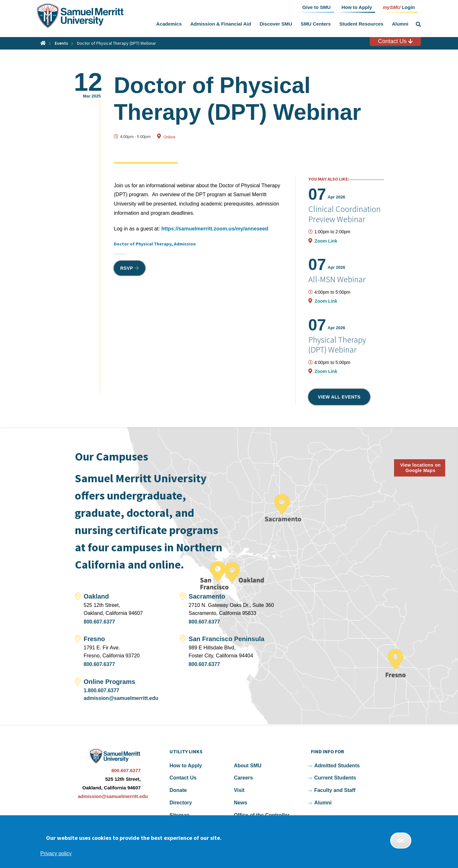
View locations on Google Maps (420, 468)
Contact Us (395, 41)
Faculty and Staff (335, 790)
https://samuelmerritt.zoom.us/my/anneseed (215, 229)
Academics (169, 24)
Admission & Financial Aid (221, 24)
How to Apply (186, 766)
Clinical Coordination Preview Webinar (344, 214)
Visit (239, 790)
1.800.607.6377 (102, 690)
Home (43, 43)
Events (61, 43)
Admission (185, 244)
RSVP (127, 268)
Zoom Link (326, 241)
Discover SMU (276, 24)
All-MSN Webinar (337, 279)
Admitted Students (337, 766)
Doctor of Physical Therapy (143, 244)
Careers (243, 778)
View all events (339, 397)
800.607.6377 (99, 622)
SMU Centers (316, 24)
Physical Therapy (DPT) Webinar (337, 345)
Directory (181, 803)
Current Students (335, 778)
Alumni (400, 24)
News (241, 803)
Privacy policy (56, 853)
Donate (178, 790)
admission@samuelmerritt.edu (121, 698)
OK (401, 841)
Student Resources (361, 24)
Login (399, 7)
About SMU (248, 766)
